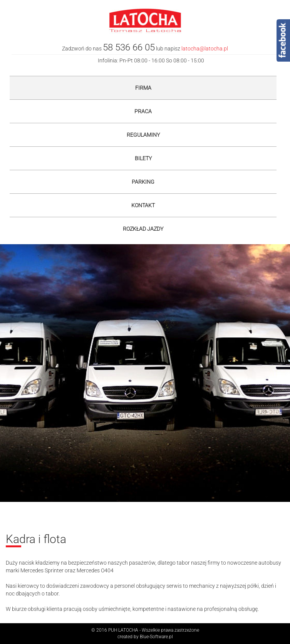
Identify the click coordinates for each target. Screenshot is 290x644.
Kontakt (143, 205)
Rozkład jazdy (143, 229)
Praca (143, 111)
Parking (143, 182)
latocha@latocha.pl (205, 49)
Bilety (143, 158)
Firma (143, 88)
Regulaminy (143, 135)
